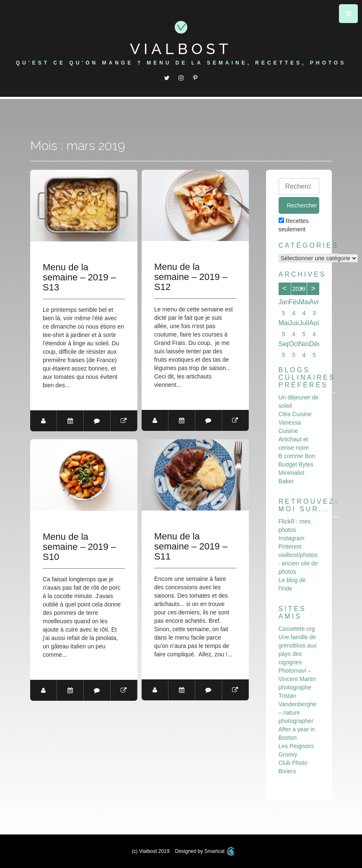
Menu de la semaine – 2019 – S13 (79, 277)
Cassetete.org (297, 629)
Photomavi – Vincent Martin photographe (297, 679)
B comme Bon (297, 456)
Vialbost (181, 49)
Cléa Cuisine (295, 414)
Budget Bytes (296, 464)
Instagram (292, 538)
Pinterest (290, 547)
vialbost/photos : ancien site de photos (298, 563)
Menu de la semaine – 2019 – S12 (191, 277)
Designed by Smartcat (205, 851)
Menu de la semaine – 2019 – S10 (79, 547)
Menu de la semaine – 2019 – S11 (191, 547)
